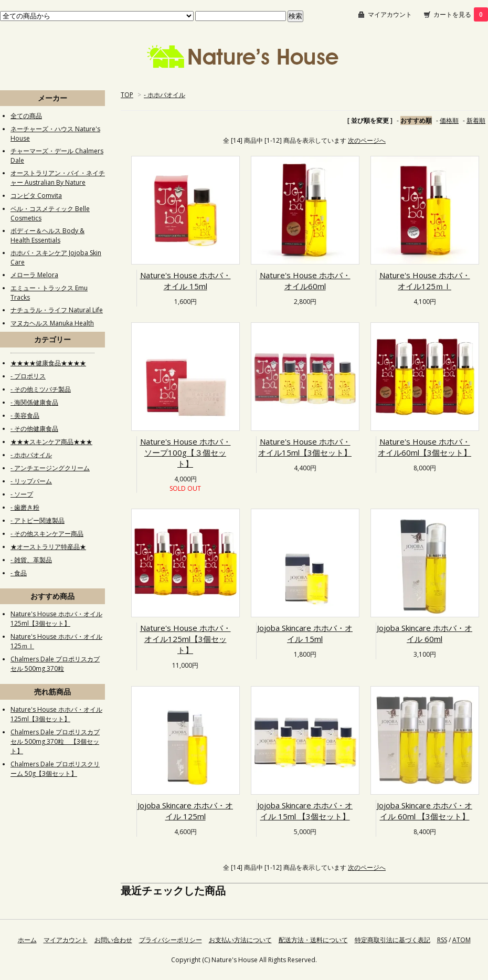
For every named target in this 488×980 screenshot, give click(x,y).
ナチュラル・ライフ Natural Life (57, 310)
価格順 (449, 120)
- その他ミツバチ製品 (41, 389)
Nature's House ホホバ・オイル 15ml (185, 281)
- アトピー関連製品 (38, 520)
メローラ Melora (34, 275)
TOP (127, 95)
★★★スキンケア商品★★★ (51, 442)
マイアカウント (390, 14)
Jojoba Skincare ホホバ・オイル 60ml (425, 633)
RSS (442, 940)
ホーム (27, 940)
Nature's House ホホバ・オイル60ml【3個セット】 (425, 447)
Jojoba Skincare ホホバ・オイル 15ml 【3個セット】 (305, 811)
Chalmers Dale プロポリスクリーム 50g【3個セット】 (55, 769)
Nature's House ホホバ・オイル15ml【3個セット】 (305, 447)
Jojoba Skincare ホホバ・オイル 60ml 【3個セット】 (425, 811)
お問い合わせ (113, 940)
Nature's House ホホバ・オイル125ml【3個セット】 (185, 639)
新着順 (476, 120)
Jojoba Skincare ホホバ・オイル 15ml (305, 633)
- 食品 (19, 573)
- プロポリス (28, 376)
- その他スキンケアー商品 (47, 534)
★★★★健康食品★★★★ (48, 363)
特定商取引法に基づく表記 (392, 940)
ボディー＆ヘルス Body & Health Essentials (47, 235)
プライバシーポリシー (171, 940)
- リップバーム (31, 481)
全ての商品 (26, 116)
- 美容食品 (25, 415)
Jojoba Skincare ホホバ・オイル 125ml (185, 811)
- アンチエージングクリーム (50, 468)
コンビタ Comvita (36, 196)
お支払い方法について (240, 940)
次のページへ (367, 140)
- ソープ (22, 494)
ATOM (462, 940)
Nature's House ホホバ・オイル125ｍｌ (425, 281)
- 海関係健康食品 (34, 402)
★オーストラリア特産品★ (48, 547)
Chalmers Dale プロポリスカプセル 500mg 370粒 (55, 664)
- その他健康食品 (34, 429)
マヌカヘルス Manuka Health (52, 323)
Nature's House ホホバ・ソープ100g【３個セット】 (185, 452)
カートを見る (461, 14)
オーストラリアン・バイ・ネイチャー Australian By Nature (58, 178)
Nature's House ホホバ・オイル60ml (305, 281)
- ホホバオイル (165, 95)
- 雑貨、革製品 (31, 560)
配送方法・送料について (313, 940)
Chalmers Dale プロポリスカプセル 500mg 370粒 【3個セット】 (55, 741)
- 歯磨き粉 (25, 507)
